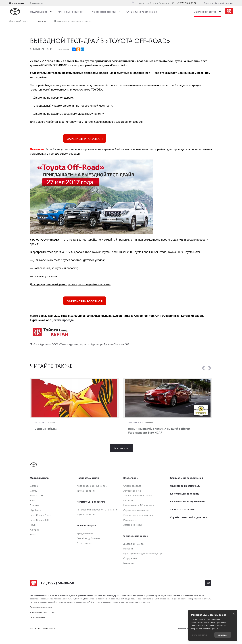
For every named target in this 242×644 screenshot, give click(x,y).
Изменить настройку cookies (43, 612)
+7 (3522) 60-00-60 (187, 3)
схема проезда (64, 320)
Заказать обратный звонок (218, 3)
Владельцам (37, 3)
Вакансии (126, 22)
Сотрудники (106, 22)
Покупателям (17, 3)
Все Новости (121, 448)
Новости (41, 22)
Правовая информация (41, 607)
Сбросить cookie (37, 617)
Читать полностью (199, 635)
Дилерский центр (19, 22)
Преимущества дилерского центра (73, 22)
